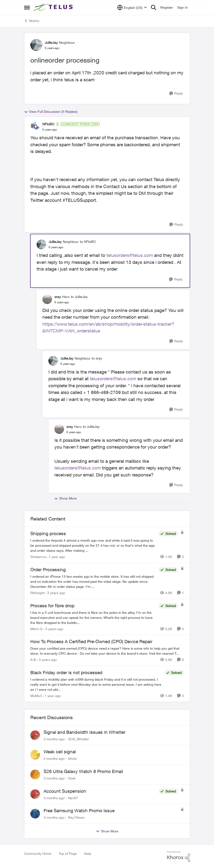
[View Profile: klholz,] (35, 755)
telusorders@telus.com (130, 255)
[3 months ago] (54, 739)
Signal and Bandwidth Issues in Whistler (84, 732)
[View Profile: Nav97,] (35, 794)
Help (88, 853)
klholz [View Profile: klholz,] (72, 758)
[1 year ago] (56, 557)
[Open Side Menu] (27, 7)
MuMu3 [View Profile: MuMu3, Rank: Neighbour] (36, 696)
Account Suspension (65, 791)
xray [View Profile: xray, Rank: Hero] (58, 297)
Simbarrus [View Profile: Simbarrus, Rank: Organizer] (38, 557)
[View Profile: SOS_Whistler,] (35, 735)
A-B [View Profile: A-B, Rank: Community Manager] (33, 660)
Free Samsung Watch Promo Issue (79, 811)
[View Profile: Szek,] (35, 774)
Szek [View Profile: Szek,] (72, 778)
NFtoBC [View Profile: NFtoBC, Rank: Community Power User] (48, 124)
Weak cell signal (60, 752)
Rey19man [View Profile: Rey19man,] (76, 817)
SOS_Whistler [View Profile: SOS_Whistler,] (79, 739)
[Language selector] (132, 7)
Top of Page (68, 853)
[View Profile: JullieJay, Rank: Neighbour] (36, 45)
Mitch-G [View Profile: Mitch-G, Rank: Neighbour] (36, 629)
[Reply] (176, 93)
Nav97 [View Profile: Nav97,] (73, 798)
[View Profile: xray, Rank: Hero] (47, 299)
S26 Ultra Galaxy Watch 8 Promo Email (83, 771)
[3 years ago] (55, 593)
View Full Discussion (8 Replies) (51, 112)
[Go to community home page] (54, 7)
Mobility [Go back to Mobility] (32, 21)
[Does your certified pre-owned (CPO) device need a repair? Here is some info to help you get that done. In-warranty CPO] (107, 651)
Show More (65, 498)
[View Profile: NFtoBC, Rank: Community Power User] (35, 127)
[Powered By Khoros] (179, 856)
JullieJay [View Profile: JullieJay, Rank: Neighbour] (51, 42)
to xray (97, 358)
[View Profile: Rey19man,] (35, 814)
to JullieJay (79, 297)
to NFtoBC (88, 242)
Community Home (38, 853)
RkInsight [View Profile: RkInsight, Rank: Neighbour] (37, 593)
